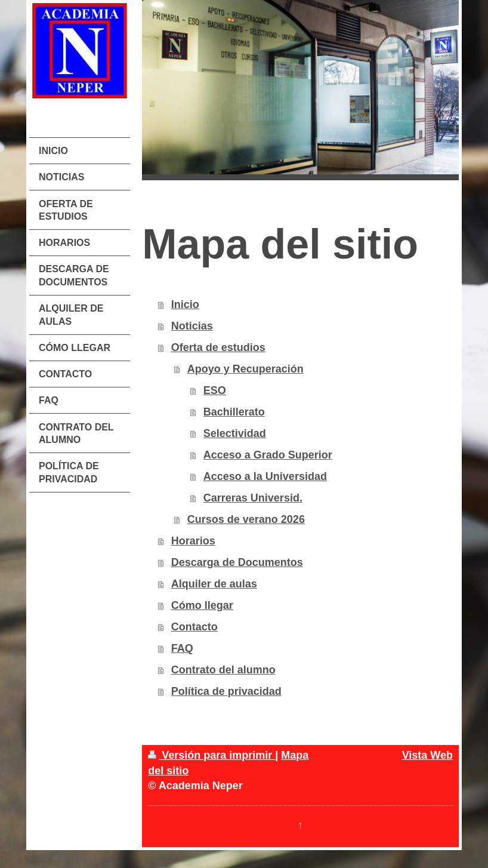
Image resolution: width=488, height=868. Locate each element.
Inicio (185, 304)
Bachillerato (234, 412)
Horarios (193, 541)
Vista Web (427, 755)
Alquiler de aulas (214, 584)
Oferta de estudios (218, 347)
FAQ (182, 648)
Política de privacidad (226, 691)
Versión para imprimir (211, 755)
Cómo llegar (202, 605)
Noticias (192, 326)
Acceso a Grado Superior (268, 455)
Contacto (194, 627)
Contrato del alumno (223, 670)
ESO (215, 390)
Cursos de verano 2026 (246, 519)
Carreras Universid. (253, 498)
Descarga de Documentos (237, 562)
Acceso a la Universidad (265, 476)
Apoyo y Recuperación (245, 369)
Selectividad (235, 433)
